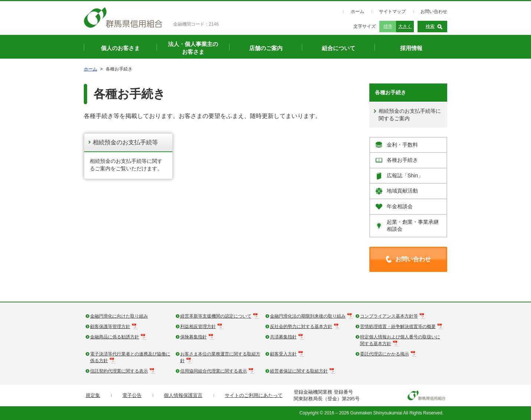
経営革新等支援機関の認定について (216, 316)
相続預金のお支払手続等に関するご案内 (410, 115)
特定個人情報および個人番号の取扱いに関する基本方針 (400, 340)
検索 (430, 26)
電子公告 (132, 395)
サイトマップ (392, 12)
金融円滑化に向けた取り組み (119, 316)
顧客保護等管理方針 (110, 327)
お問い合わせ (434, 12)
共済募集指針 (283, 337)
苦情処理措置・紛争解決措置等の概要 (398, 327)
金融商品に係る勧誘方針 (115, 337)
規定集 (93, 395)
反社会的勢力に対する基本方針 (301, 327)
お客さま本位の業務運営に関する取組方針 (220, 357)
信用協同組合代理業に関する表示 (214, 371)
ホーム (357, 12)
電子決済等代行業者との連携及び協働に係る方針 (130, 357)
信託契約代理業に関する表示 (119, 371)
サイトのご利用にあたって (254, 395)
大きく (405, 26)
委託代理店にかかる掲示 (385, 354)
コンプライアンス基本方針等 (389, 316)
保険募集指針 (194, 337)
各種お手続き (390, 92)
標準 (388, 26)
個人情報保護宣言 (183, 395)
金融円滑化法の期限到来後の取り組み (308, 316)
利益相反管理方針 (198, 327)
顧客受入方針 (283, 354)
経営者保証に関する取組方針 (299, 371)
